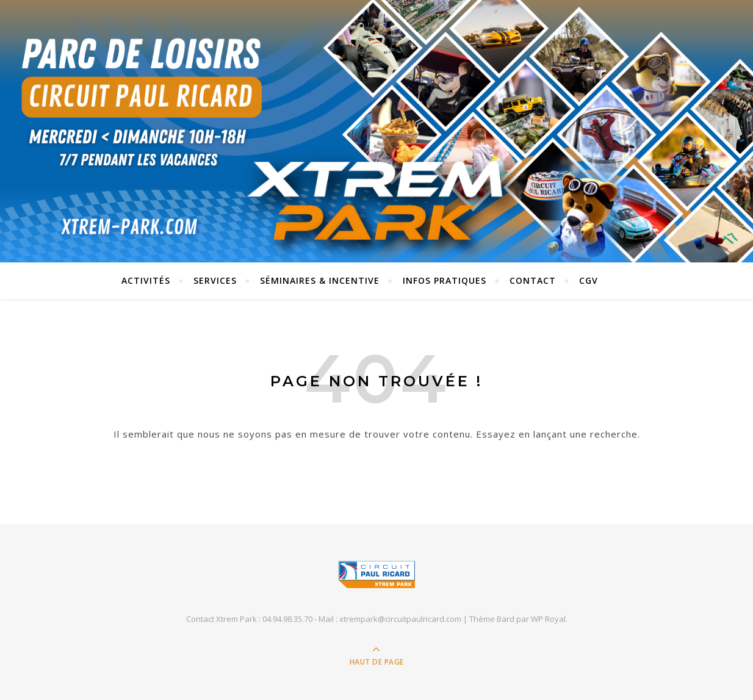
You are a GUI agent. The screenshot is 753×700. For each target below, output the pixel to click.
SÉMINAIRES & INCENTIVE (320, 280)
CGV (589, 280)
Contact (533, 280)
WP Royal (548, 619)
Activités (146, 280)
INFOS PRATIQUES (445, 280)
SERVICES (215, 280)
